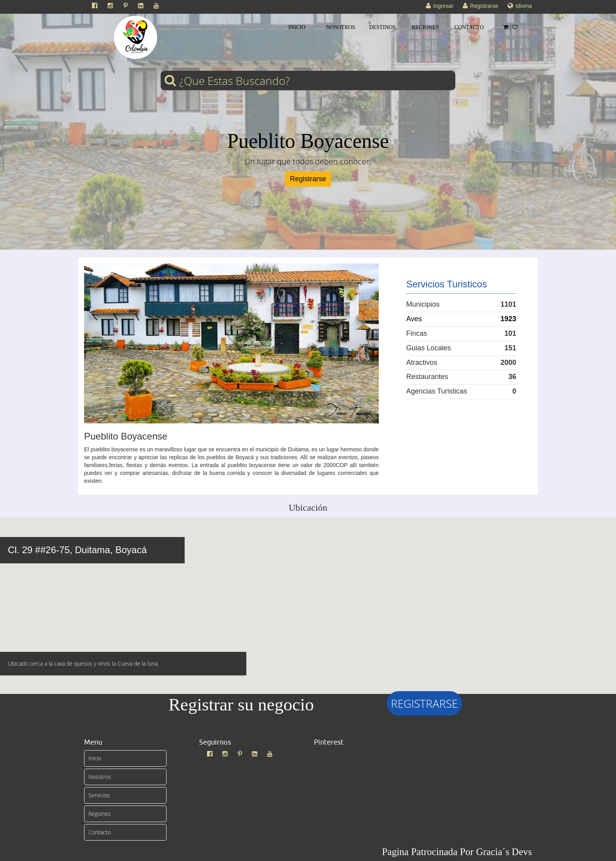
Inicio (95, 758)
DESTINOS (383, 27)
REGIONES (425, 27)
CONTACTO (469, 27)
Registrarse (308, 179)
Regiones (100, 814)
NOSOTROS (341, 27)
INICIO (297, 27)
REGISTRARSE (424, 703)
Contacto (100, 832)
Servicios (99, 795)
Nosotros (100, 777)
